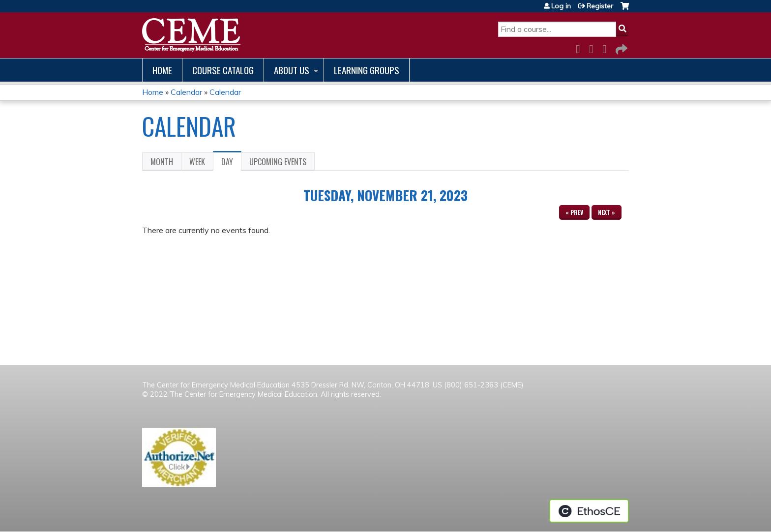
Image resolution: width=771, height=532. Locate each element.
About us (292, 70)
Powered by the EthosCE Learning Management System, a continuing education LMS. (589, 511)
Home (162, 70)
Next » (607, 212)
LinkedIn (607, 47)
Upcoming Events (278, 162)
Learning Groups (367, 70)
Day (231, 163)
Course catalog (223, 70)
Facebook (581, 47)
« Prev (574, 212)
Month (162, 162)
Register (600, 6)
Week (197, 162)
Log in (561, 6)
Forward (621, 47)
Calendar (186, 92)
